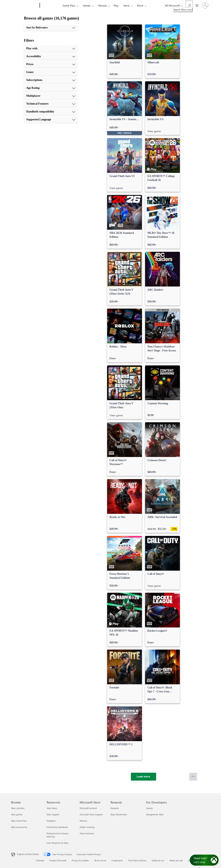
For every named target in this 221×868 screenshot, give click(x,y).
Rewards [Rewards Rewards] (115, 808)
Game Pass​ (69, 5)
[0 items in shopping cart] (197, 5)
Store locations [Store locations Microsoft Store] (87, 833)
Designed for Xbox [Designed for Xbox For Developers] (155, 814)
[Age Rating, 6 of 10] (51, 88)
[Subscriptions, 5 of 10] (51, 80)
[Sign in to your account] (205, 5)
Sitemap (40, 860)
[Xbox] (51, 6)
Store (126, 5)
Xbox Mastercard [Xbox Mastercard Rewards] (119, 814)
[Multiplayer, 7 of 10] (51, 96)
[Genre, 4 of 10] (51, 72)
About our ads (176, 860)
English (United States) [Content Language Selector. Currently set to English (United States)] (28, 854)
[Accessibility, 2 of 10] (51, 56)
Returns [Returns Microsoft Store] (83, 821)
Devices (103, 5)
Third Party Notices (137, 860)
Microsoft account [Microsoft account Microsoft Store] (88, 808)
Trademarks (117, 860)
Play (116, 5)
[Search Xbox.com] (189, 5)
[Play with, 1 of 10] (51, 49)
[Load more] (144, 777)
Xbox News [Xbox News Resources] (52, 808)
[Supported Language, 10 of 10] (51, 120)
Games (87, 5)
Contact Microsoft (58, 860)
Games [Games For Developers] (149, 808)
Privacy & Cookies (80, 860)
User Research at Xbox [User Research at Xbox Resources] (58, 843)
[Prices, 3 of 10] (51, 64)
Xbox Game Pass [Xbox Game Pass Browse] (19, 821)
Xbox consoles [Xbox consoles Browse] (18, 808)
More (140, 5)
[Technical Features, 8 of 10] (51, 104)
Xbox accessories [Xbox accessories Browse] (19, 827)
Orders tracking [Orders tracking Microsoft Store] (87, 827)
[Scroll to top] (193, 777)
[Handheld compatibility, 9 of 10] (51, 112)
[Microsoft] (25, 6)
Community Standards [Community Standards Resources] (57, 827)
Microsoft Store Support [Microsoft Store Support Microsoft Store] (91, 814)
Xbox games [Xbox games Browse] (17, 814)
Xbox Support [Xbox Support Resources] (53, 814)
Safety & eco (158, 860)
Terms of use (100, 860)
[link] (125, 51)
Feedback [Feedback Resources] (51, 821)
